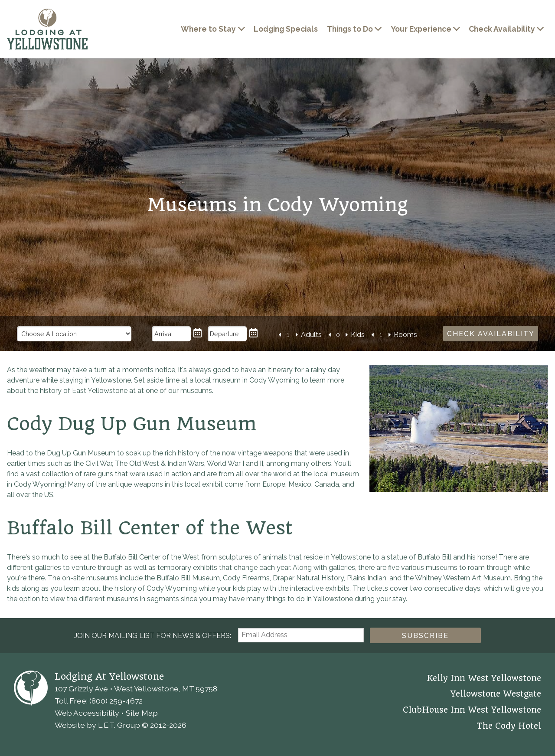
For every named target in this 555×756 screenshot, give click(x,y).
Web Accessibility (87, 713)
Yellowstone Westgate (496, 694)
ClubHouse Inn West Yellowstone (472, 710)
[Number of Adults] (288, 335)
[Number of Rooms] (381, 335)
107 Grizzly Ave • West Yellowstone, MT (136, 689)
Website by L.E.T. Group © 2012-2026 (121, 725)
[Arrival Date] (171, 334)
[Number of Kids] (338, 335)
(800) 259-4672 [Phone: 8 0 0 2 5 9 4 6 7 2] (116, 701)
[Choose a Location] (74, 334)
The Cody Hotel (509, 726)
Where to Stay (208, 29)
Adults (311, 335)
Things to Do (350, 29)
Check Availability (502, 29)
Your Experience (421, 29)
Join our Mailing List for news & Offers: (153, 636)
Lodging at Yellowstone (47, 29)
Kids (358, 335)
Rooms (405, 335)
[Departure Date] (227, 334)
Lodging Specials (286, 29)
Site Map (142, 713)
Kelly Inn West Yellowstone (484, 678)
